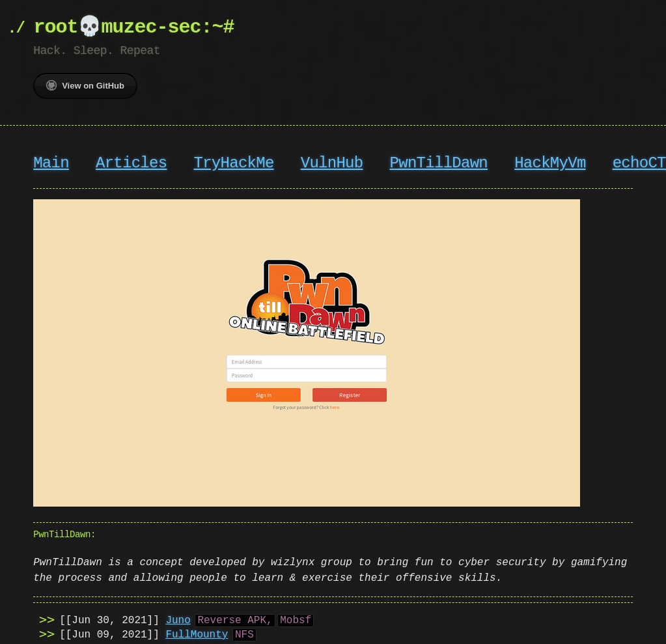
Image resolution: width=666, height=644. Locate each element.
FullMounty (197, 634)
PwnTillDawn (438, 163)
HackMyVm (550, 163)
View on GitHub (85, 85)
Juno (178, 619)
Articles (131, 163)
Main (51, 163)
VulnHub (332, 163)
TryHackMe (233, 163)
